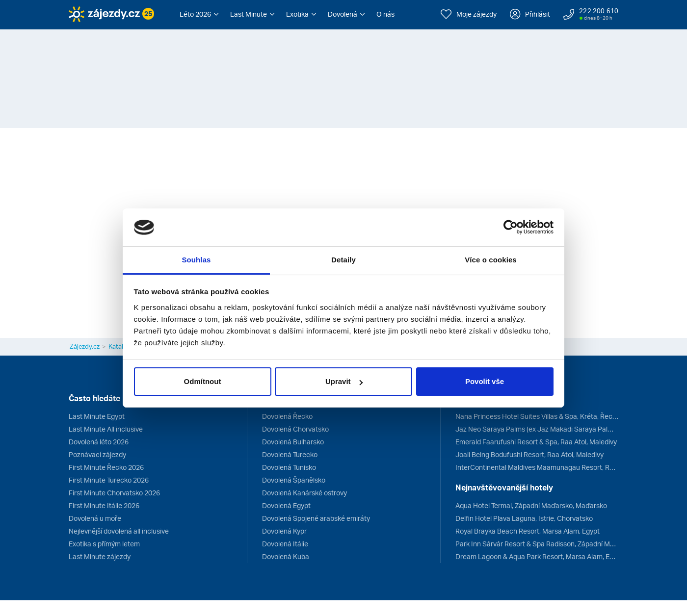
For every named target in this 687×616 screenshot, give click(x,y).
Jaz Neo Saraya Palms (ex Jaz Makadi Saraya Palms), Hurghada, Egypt (537, 429)
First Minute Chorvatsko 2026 (114, 493)
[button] (199, 14)
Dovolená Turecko (290, 454)
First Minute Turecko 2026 (109, 480)
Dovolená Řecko (287, 416)
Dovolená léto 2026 (99, 442)
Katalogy (121, 346)
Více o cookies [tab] (491, 260)
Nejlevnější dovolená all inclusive (119, 531)
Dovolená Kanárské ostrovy (304, 493)
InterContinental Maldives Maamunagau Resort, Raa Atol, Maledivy (537, 467)
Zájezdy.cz (85, 346)
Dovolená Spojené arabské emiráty (316, 518)
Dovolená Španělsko (294, 480)
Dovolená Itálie (285, 544)
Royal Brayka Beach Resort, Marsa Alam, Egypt (528, 531)
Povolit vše (485, 381)
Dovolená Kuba (286, 556)
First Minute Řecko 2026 (106, 467)
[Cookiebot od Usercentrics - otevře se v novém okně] (511, 228)
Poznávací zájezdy (97, 454)
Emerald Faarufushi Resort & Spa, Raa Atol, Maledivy (536, 442)
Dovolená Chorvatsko (295, 429)
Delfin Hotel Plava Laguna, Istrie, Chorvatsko (524, 518)
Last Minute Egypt (97, 416)
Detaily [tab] (343, 260)
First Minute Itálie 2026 (104, 505)
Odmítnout (203, 381)
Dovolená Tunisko (289, 467)
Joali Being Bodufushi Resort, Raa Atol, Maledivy (529, 454)
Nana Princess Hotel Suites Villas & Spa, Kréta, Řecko (537, 416)
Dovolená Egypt (286, 505)
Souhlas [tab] (196, 260)
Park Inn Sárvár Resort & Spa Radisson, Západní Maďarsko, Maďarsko (537, 544)
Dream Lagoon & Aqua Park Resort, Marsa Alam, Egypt (537, 556)
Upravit (344, 381)
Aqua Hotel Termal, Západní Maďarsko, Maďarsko (531, 505)
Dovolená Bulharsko (293, 442)
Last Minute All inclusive (106, 429)
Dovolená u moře (95, 518)
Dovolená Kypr (284, 531)
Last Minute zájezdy (100, 556)
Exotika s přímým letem (104, 544)
